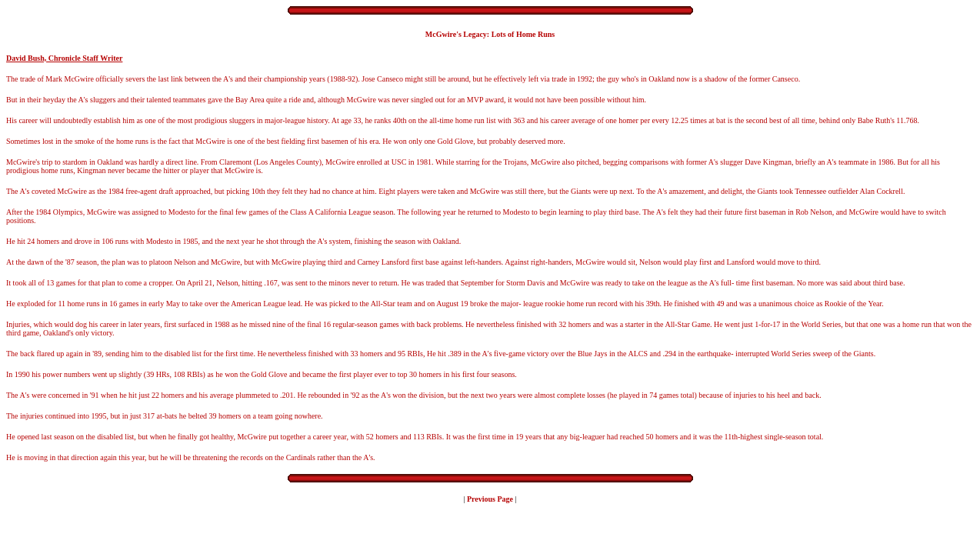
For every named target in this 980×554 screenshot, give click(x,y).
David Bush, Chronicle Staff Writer (64, 58)
